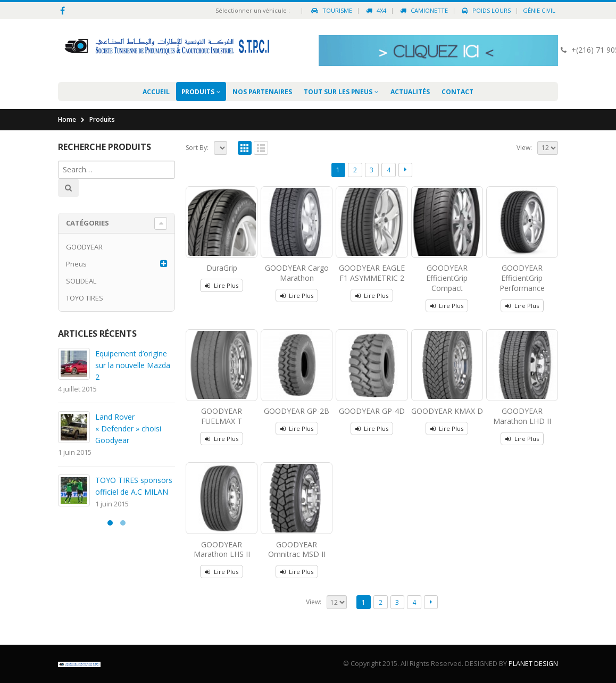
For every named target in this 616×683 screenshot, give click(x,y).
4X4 (375, 10)
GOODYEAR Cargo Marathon (297, 273)
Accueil (156, 92)
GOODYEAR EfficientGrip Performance (522, 278)
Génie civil (539, 10)
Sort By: (197, 148)
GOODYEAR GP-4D (372, 411)
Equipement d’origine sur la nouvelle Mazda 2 (133, 365)
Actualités (410, 92)
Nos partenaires (262, 92)
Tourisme (331, 10)
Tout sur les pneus (338, 92)
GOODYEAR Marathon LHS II (222, 549)
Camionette (423, 10)
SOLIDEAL (81, 281)
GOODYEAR (84, 247)
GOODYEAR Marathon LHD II (522, 416)
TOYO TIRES (85, 298)
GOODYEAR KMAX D (447, 411)
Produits (198, 92)
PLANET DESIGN (533, 664)
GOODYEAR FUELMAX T (222, 416)
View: (524, 148)
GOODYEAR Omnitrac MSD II (297, 549)
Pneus (76, 264)
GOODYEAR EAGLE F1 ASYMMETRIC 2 (372, 273)
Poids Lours (485, 10)
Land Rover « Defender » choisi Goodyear (128, 428)
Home (67, 119)
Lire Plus (226, 285)
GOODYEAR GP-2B (297, 411)
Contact (457, 92)
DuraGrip (222, 268)
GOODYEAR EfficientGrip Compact (447, 278)
